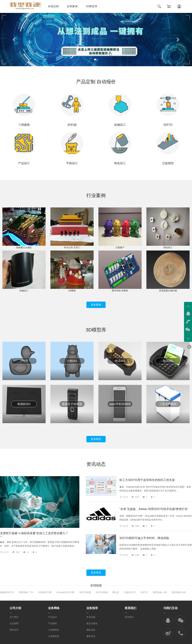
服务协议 (91, 636)
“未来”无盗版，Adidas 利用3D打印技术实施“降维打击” (154, 509)
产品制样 (52, 623)
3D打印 (144, 592)
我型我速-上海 (160, 592)
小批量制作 (54, 630)
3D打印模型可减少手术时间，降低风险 (144, 538)
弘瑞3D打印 (130, 592)
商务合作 (14, 630)
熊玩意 (116, 592)
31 (28, 552)
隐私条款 (91, 630)
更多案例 (96, 305)
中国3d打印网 (45, 592)
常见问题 (91, 617)
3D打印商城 (102, 592)
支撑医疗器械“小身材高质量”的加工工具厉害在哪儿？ (34, 534)
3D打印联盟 (85, 592)
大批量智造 (54, 636)
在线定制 (53, 6)
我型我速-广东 (26, 592)
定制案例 (72, 6)
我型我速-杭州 (179, 592)
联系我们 (129, 617)
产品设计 (52, 617)
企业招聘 (14, 623)
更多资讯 (96, 573)
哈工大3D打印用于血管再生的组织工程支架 (147, 480)
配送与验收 (92, 623)
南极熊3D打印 (7, 592)
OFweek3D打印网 (65, 592)
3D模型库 (92, 6)
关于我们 (14, 617)
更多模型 (96, 439)
